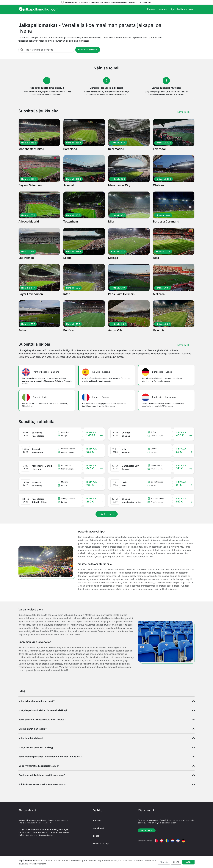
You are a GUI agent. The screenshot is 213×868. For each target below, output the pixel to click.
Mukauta (164, 862)
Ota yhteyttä (147, 830)
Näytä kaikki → (107, 514)
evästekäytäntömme (38, 864)
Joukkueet (162, 9)
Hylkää (176, 862)
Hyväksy (189, 862)
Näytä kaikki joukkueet (88, 50)
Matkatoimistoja (185, 9)
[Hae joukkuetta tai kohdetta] (49, 50)
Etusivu (151, 9)
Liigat (172, 9)
